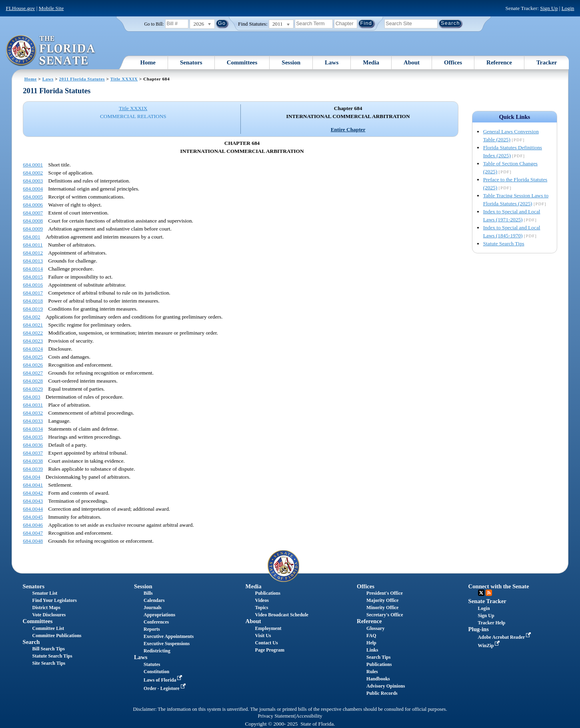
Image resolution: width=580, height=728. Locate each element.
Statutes (152, 664)
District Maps (46, 608)
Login (568, 8)
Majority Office (382, 600)
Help (371, 643)
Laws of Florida (164, 680)
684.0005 (33, 197)
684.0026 (33, 365)
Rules (372, 672)
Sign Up (549, 8)
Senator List (45, 593)
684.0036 (33, 445)
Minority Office (382, 608)
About (412, 62)
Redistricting (157, 651)
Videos (262, 600)
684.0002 (33, 173)
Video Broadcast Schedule (282, 615)
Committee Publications (57, 636)
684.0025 (33, 357)
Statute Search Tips (504, 244)
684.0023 (33, 341)
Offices (453, 62)
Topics (262, 608)
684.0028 (33, 381)
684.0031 (33, 405)
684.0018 (33, 301)
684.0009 (33, 229)
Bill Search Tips (49, 649)
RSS (489, 593)
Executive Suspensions (167, 644)
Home (148, 62)
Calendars (154, 600)
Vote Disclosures (49, 615)
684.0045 (33, 517)
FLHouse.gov (21, 8)
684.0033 (33, 421)
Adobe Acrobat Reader (505, 637)
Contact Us (267, 643)
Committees (242, 62)
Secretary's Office (385, 615)
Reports (152, 629)
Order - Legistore (165, 688)
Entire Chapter (348, 129)
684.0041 (33, 485)
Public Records (382, 693)
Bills (148, 593)
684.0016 (33, 285)
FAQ (371, 636)
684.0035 (33, 437)
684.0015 (33, 277)
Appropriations (159, 615)
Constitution (156, 672)
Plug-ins (479, 629)
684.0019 (33, 309)
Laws (332, 62)
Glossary (375, 628)
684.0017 (33, 293)
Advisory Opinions (386, 686)
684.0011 (33, 245)
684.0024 (33, 349)
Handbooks (378, 679)
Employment (268, 628)
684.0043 (33, 501)
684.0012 (33, 253)
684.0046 (33, 525)
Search (31, 642)
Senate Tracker (487, 601)
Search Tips (378, 657)
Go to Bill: (154, 24)
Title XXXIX (124, 79)
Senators (191, 62)
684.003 (31, 397)
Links (372, 650)
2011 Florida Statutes (82, 79)
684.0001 (33, 165)
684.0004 (33, 189)
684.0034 (33, 429)
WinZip (490, 646)
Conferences (156, 622)
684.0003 (33, 181)
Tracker (547, 62)
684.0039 (33, 469)
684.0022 (33, 333)
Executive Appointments (169, 636)
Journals (153, 608)
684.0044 (33, 509)
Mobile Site (51, 8)
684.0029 (33, 389)
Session (291, 62)
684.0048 (33, 541)
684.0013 (33, 261)
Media (371, 62)
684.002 (31, 317)
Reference (499, 62)
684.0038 (33, 461)
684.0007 (33, 213)
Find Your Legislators (55, 600)
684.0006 (33, 205)
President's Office (385, 593)
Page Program (270, 650)
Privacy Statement (276, 716)
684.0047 (33, 533)
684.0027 (33, 373)
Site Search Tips (49, 663)
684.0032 (33, 413)
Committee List (48, 628)
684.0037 (33, 453)
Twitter (481, 593)
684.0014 (33, 269)
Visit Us (263, 636)
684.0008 (33, 221)
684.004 (31, 477)
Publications (268, 593)
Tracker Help (492, 623)
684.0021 (33, 325)
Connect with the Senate (499, 586)
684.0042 (33, 493)
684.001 (31, 237)
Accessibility (309, 716)
